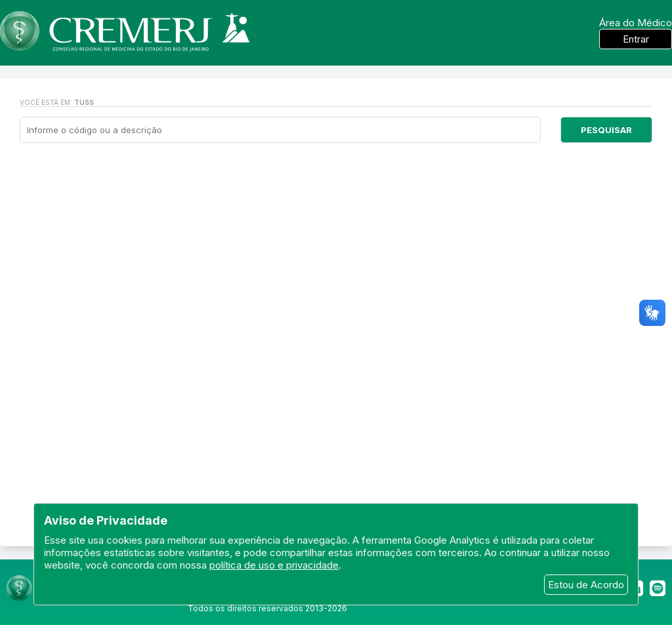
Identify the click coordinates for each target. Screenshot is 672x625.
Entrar (636, 39)
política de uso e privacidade (274, 565)
